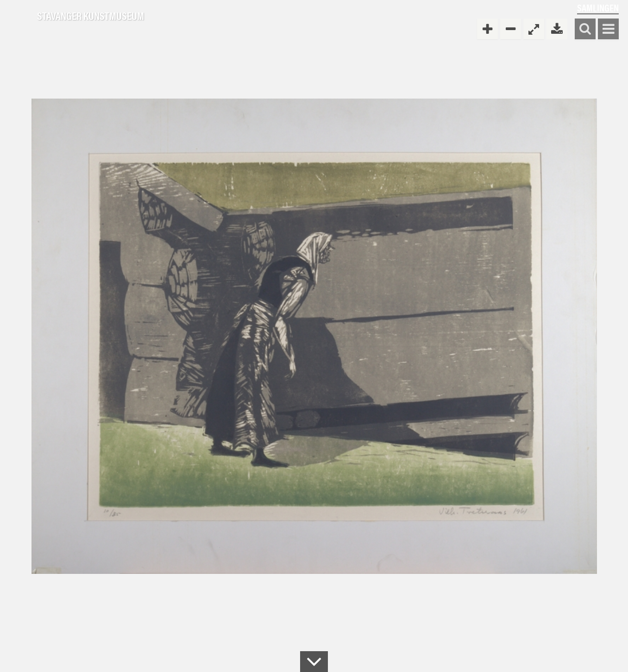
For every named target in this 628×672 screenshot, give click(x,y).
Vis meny (608, 29)
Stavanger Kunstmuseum (91, 16)
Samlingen (598, 8)
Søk (585, 29)
